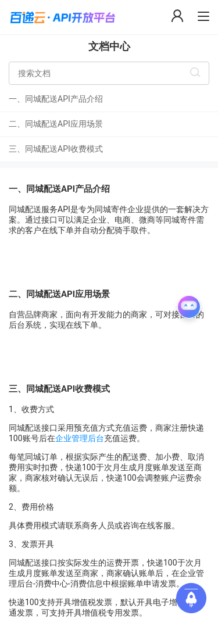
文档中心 (109, 46)
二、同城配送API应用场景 (56, 124)
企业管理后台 (80, 438)
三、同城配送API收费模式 (56, 149)
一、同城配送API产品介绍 (56, 99)
